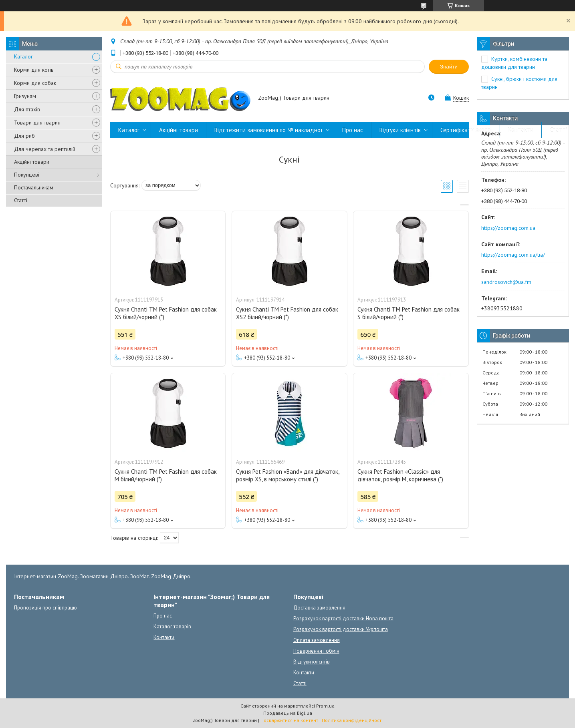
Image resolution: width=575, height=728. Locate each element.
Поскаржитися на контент (289, 720)
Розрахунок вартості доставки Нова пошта (343, 618)
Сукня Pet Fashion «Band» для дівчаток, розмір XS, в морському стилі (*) (287, 475)
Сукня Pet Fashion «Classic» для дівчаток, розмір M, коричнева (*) (400, 475)
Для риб (24, 136)
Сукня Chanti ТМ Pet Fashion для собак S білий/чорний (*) (409, 313)
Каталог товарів (172, 626)
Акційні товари (32, 162)
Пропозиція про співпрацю (45, 608)
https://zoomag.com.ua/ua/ (513, 255)
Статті (21, 200)
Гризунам (25, 96)
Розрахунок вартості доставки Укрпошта (341, 629)
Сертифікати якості (466, 130)
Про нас (353, 130)
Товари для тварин (37, 123)
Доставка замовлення (319, 608)
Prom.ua (325, 706)
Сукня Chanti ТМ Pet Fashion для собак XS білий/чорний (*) (166, 313)
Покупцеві (27, 175)
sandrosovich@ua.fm (506, 282)
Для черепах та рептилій (45, 149)
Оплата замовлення (317, 640)
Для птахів (27, 109)
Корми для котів (34, 70)
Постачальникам (34, 187)
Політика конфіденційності (352, 720)
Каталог (23, 56)
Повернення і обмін (316, 651)
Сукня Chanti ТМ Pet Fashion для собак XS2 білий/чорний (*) (287, 313)
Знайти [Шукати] (449, 67)
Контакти (521, 130)
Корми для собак (35, 83)
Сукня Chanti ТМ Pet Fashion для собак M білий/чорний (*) (166, 475)
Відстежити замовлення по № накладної (268, 130)
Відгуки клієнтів (400, 130)
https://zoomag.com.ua (508, 228)
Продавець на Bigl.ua (288, 713)
